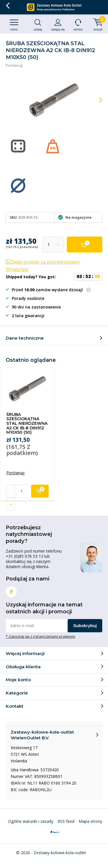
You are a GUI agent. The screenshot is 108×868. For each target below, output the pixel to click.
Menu (14, 25)
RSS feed (66, 821)
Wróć (8, 6)
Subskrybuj (85, 626)
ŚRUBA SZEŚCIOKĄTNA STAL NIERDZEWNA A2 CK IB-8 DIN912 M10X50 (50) (27, 423)
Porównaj (14, 65)
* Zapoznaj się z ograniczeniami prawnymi (40, 636)
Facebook (11, 590)
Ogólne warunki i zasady (31, 821)
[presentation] (96, 100)
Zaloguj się (58, 25)
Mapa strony (90, 821)
